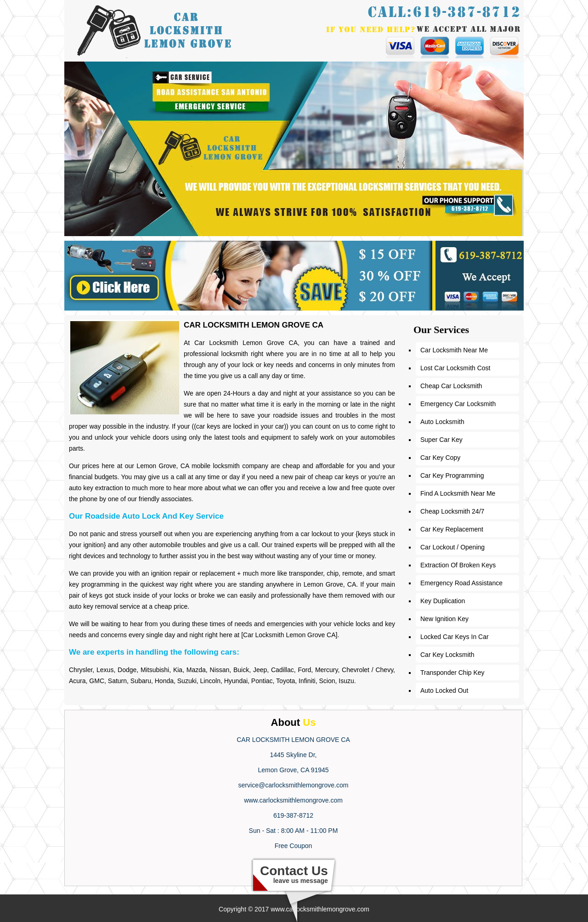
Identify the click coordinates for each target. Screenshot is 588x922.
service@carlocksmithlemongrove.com (294, 785)
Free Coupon (294, 846)
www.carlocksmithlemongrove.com (293, 800)
